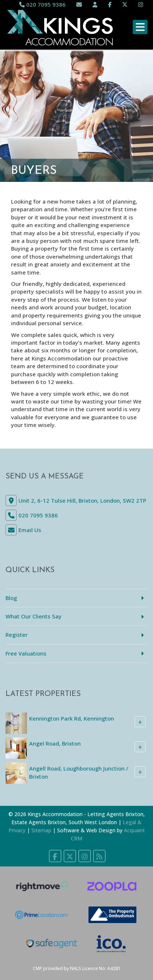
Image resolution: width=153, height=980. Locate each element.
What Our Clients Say (34, 616)
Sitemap (41, 830)
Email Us (30, 530)
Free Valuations (26, 653)
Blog (11, 598)
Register (17, 635)
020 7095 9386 (42, 4)
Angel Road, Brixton (55, 743)
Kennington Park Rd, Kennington (72, 718)
